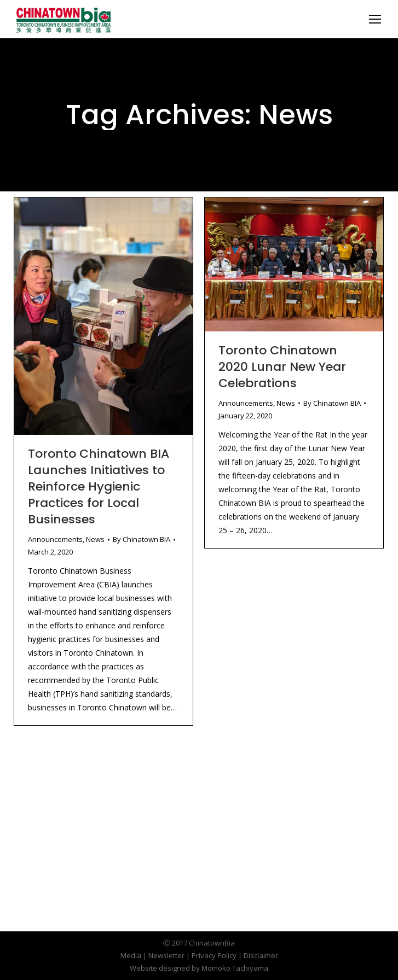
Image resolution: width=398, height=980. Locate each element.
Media (131, 955)
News (95, 539)
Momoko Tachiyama (235, 968)
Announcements (55, 539)
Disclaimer (261, 955)
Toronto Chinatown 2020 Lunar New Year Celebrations (282, 367)
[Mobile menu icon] (375, 19)
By (142, 539)
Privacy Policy (214, 955)
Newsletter (166, 955)
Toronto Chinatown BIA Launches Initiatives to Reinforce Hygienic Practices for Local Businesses (99, 486)
